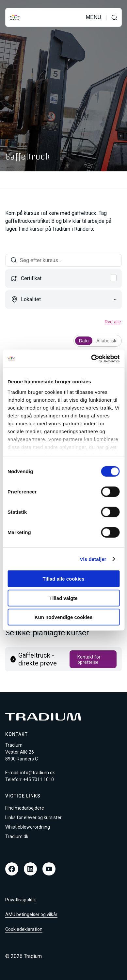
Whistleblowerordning (28, 827)
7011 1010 (43, 779)
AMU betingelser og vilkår (31, 914)
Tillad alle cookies (63, 579)
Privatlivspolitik (21, 900)
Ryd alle (113, 322)
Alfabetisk (106, 341)
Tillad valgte (63, 598)
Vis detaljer (93, 559)
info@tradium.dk (38, 773)
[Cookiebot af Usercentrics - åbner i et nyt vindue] (91, 358)
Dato (84, 341)
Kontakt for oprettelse (89, 660)
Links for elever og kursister (33, 817)
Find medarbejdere (25, 808)
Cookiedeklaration (24, 929)
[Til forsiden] (15, 17)
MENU (94, 17)
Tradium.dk (17, 836)
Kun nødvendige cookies (64, 617)
